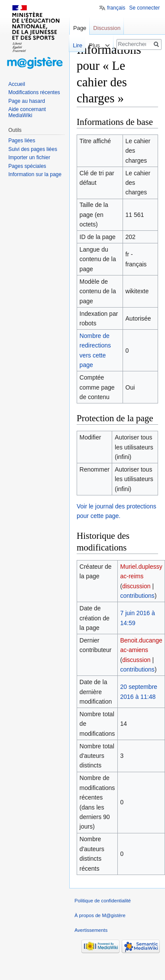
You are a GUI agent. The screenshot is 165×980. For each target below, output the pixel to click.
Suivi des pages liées (33, 149)
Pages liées (22, 141)
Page (80, 28)
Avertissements (91, 930)
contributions (137, 596)
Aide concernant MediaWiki (27, 112)
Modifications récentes (34, 92)
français (116, 8)
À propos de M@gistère (100, 915)
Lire (73, 45)
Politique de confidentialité (103, 901)
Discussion (107, 28)
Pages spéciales (27, 166)
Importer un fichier (29, 157)
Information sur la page (35, 174)
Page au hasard (27, 101)
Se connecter (144, 8)
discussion (136, 586)
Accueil (17, 84)
